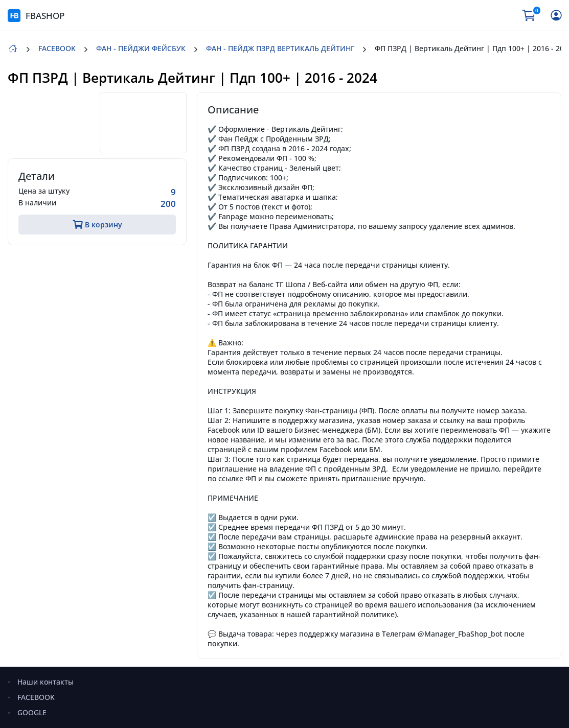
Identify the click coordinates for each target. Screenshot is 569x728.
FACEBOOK (57, 48)
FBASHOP (36, 16)
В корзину (97, 225)
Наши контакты (45, 682)
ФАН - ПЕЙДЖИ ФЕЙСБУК (141, 48)
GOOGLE (32, 712)
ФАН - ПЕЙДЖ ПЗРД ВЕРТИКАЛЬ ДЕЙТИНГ (280, 48)
